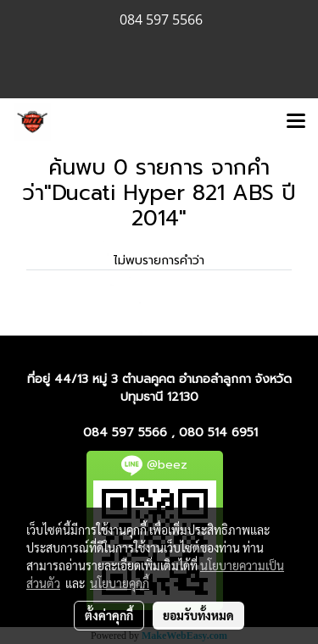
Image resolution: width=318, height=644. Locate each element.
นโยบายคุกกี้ (120, 583)
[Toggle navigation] (296, 122)
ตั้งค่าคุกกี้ (109, 615)
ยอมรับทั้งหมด (198, 615)
